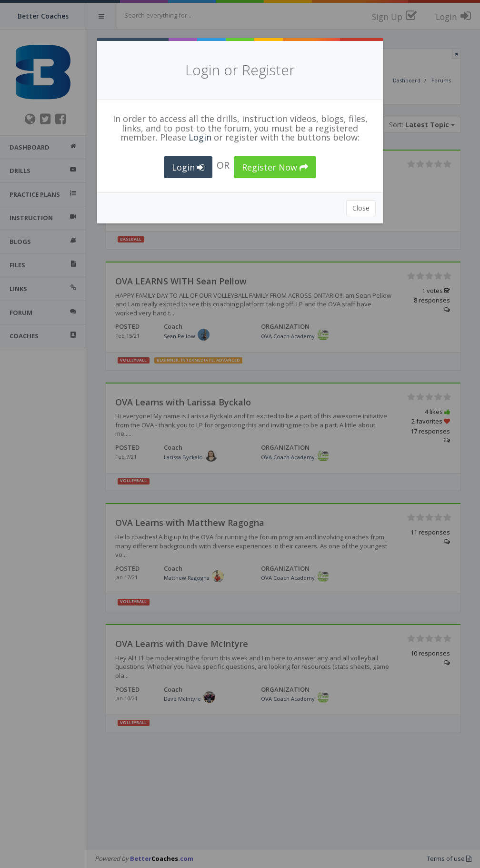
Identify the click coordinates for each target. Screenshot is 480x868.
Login (200, 137)
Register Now (275, 167)
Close (361, 208)
